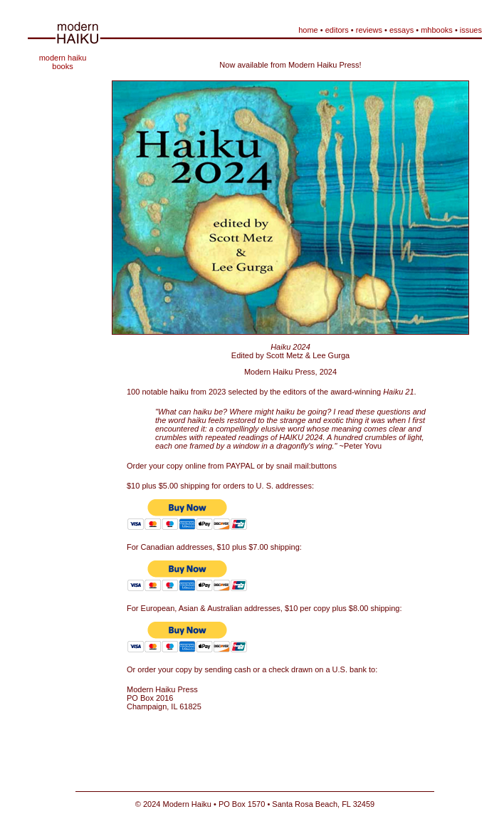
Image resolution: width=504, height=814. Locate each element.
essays (401, 30)
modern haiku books (63, 62)
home (308, 30)
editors (337, 30)
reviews (369, 30)
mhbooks (437, 30)
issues (471, 30)
